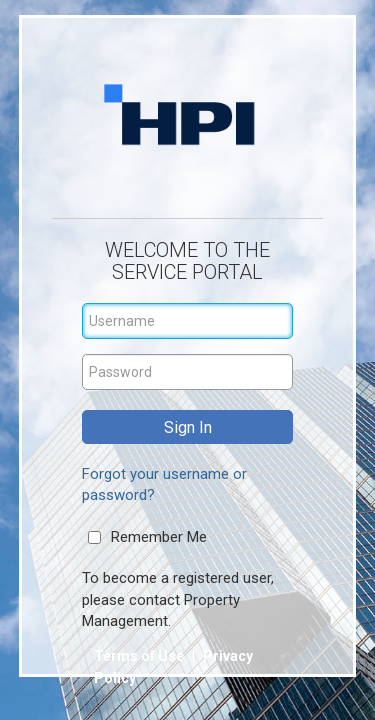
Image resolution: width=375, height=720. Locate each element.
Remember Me (159, 537)
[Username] (188, 321)
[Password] (188, 372)
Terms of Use (140, 656)
